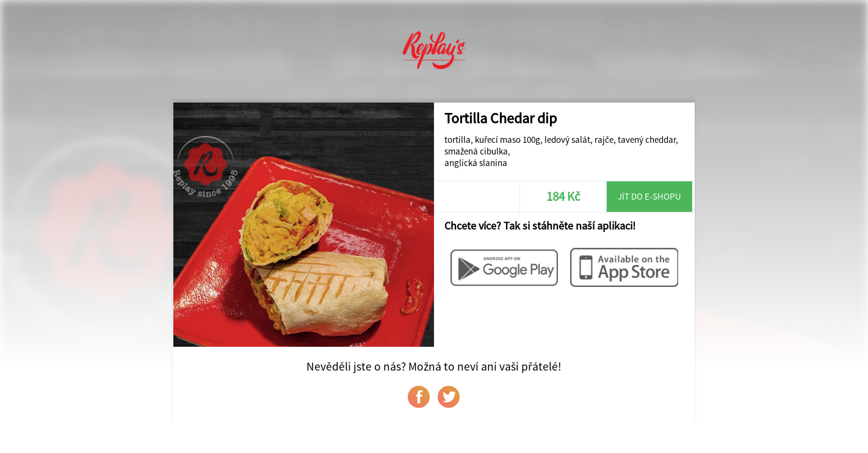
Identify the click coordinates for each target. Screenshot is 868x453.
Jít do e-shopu (649, 196)
